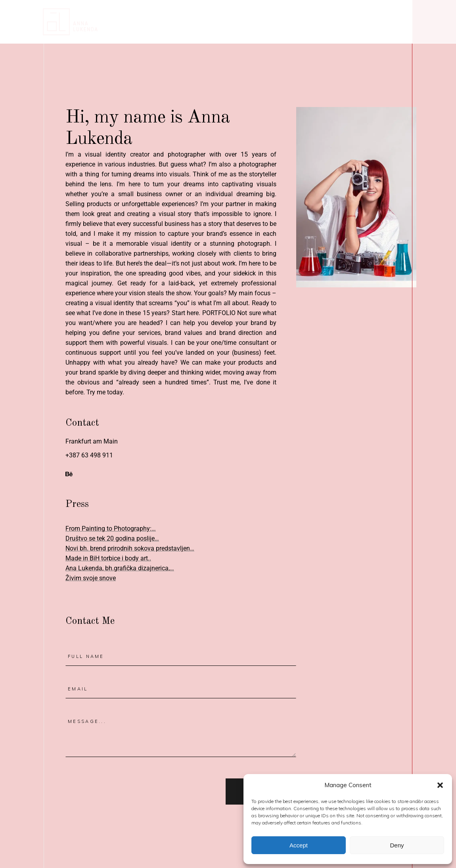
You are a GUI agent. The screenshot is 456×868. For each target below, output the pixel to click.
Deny (397, 845)
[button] (440, 785)
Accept (299, 845)
